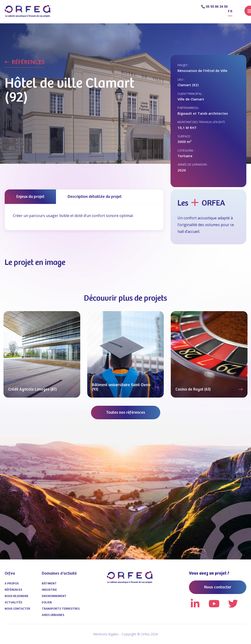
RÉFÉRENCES (28, 62)
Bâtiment (49, 584)
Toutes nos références (126, 413)
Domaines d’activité (59, 573)
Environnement (54, 596)
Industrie (49, 590)
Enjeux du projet (30, 197)
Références (13, 590)
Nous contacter (17, 609)
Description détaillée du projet (95, 197)
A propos (12, 584)
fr (230, 11)
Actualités (13, 603)
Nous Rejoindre (17, 596)
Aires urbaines (53, 615)
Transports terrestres (61, 609)
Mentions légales (106, 634)
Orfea (10, 573)
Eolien (47, 603)
